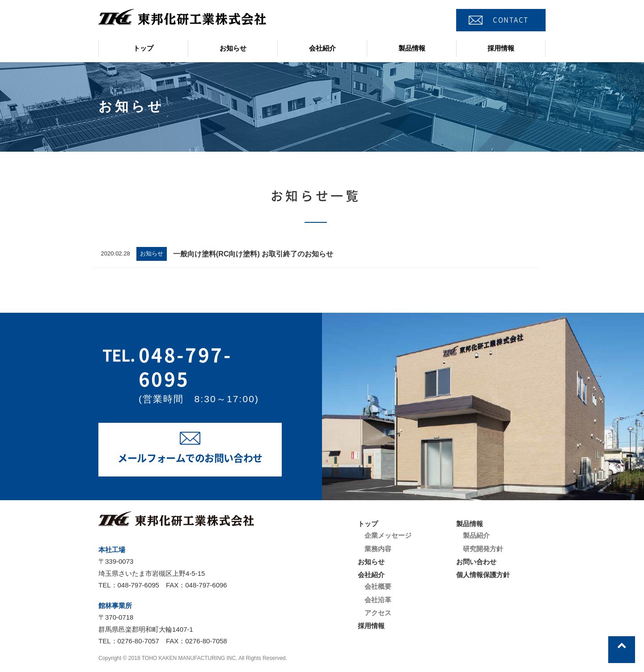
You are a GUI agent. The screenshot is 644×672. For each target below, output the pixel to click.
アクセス (378, 613)
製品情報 (412, 48)
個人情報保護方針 (483, 575)
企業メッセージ (388, 535)
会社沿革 (378, 600)
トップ (143, 48)
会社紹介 (322, 48)
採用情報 (501, 48)
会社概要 (378, 586)
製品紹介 (476, 535)
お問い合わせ (476, 562)
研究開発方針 (483, 549)
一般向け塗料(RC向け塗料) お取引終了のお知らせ (253, 254)
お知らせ (233, 48)
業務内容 (378, 549)
